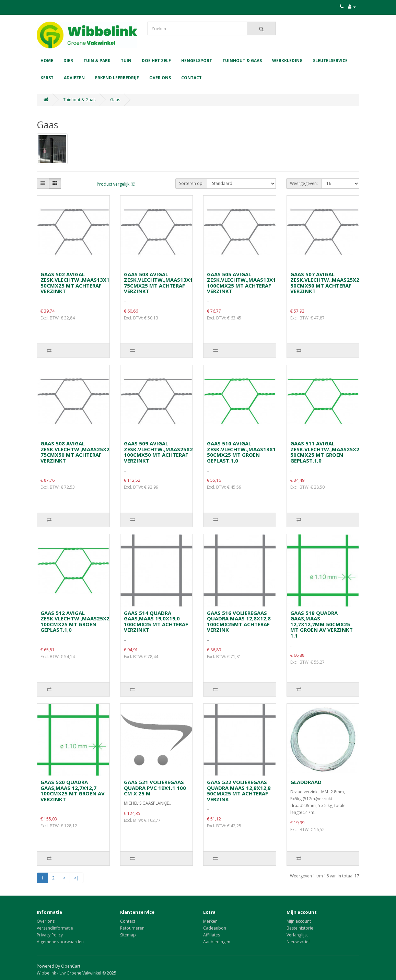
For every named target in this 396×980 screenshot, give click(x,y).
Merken (210, 921)
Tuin (126, 61)
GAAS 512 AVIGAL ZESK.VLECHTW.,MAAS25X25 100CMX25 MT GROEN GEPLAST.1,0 (77, 621)
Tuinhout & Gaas (242, 61)
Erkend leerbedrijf (117, 78)
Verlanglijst (297, 935)
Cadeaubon (215, 928)
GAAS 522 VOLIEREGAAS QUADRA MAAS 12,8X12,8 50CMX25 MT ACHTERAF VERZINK (239, 791)
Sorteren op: (191, 183)
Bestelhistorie (300, 928)
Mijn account (299, 921)
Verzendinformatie (55, 928)
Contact (191, 78)
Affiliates (212, 935)
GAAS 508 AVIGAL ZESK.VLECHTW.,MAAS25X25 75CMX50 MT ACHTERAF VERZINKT (77, 452)
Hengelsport (197, 61)
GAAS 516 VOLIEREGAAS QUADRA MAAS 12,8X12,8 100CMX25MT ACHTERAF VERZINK (239, 621)
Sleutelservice (330, 61)
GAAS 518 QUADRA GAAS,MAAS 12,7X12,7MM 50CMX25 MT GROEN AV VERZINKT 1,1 (322, 624)
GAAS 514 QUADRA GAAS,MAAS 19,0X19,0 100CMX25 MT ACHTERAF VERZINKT (156, 621)
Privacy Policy (50, 935)
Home (47, 61)
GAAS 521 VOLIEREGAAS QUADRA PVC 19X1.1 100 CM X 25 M (155, 788)
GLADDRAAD (306, 782)
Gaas (115, 100)
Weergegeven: (304, 183)
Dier (68, 61)
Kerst (47, 78)
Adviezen (74, 78)
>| (77, 878)
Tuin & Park (97, 61)
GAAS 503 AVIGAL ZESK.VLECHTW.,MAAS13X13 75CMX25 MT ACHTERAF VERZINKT (160, 283)
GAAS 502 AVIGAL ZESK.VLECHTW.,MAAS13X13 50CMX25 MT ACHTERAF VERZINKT (77, 283)
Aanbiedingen (217, 942)
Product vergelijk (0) (116, 184)
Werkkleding (287, 61)
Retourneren (132, 928)
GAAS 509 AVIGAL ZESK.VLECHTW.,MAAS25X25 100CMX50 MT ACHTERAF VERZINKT (160, 452)
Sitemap (128, 935)
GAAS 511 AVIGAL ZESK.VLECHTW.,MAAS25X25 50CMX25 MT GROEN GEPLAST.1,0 (326, 452)
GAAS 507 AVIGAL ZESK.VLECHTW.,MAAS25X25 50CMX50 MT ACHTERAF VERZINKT (326, 283)
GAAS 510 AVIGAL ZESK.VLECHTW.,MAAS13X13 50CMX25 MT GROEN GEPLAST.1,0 (243, 452)
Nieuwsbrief (298, 942)
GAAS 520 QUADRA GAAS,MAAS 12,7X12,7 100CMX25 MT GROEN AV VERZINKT (73, 791)
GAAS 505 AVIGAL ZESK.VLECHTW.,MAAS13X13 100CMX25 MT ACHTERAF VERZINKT (243, 283)
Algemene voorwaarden (60, 942)
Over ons (160, 78)
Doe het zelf (156, 61)
